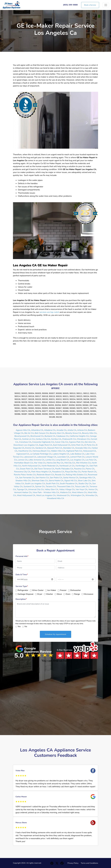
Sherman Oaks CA (40, 481)
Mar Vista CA (40, 463)
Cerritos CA (56, 439)
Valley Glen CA (51, 489)
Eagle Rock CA (46, 445)
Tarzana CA (51, 487)
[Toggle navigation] (106, 5)
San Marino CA (42, 478)
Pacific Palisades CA (64, 469)
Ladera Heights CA (61, 454)
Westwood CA (63, 495)
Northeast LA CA (67, 466)
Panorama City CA (22, 472)
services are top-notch (49, 312)
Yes (19, 626)
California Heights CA (79, 436)
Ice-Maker (52, 590)
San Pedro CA (56, 478)
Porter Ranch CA (89, 472)
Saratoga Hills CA (87, 478)
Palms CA (90, 469)
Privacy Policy (73, 863)
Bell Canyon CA (42, 433)
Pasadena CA (58, 472)
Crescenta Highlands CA (43, 442)
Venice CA (93, 489)
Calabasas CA (62, 436)
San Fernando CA (27, 478)
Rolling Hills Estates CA (76, 475)
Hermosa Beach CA (41, 451)
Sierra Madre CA (56, 481)
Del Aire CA (90, 442)
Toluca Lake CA (82, 487)
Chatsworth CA (69, 439)
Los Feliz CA (91, 460)
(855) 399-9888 (70, 5)
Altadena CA (50, 430)
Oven (68, 594)
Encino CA (30, 448)
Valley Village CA (67, 489)
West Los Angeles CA (46, 495)
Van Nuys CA (82, 489)
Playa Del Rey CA (73, 472)
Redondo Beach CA (45, 475)
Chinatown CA (83, 439)
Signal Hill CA (71, 481)
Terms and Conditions (89, 863)
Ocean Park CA (27, 469)
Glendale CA (69, 448)
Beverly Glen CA (57, 433)
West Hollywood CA (26, 495)
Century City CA (43, 439)
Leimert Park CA (77, 457)
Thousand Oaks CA (65, 487)
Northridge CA (82, 466)
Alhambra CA (37, 430)
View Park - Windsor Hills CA (46, 492)
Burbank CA (50, 436)
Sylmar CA (40, 487)
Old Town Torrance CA (44, 469)
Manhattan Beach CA (24, 463)
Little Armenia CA (37, 460)
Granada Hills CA (83, 448)
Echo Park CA (77, 445)
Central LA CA (28, 439)
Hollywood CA (89, 451)
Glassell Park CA (55, 448)
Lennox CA (23, 460)
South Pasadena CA (69, 484)
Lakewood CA (30, 457)
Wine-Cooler (38, 590)
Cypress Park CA (76, 442)
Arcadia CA (61, 430)
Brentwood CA (37, 436)
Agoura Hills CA (23, 430)
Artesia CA (82, 430)
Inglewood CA (23, 454)
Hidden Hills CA (58, 451)
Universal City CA (36, 489)
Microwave (89, 594)
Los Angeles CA (77, 460)
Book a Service (90, 5)
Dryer (40, 594)
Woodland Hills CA (56, 498)
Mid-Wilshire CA (83, 463)
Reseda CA (60, 475)
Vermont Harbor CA (23, 492)
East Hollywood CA (62, 445)
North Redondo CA (50, 466)
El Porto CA (90, 445)
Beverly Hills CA (89, 433)
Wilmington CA (77, 495)
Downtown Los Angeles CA (26, 445)
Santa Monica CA (71, 478)
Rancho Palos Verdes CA (25, 475)
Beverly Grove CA (73, 433)
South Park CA (52, 484)
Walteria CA (65, 492)
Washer (50, 594)
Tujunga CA (22, 489)
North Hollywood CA (31, 466)
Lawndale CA (63, 457)
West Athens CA (79, 492)
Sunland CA (29, 487)
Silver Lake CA (84, 481)
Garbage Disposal (26, 594)
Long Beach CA (62, 460)
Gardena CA (41, 448)
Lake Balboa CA (77, 454)
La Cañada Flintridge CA (41, 454)
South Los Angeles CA (35, 484)
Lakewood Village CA (47, 457)
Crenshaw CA (25, 442)
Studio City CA (85, 484)
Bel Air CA (29, 433)
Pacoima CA (79, 469)
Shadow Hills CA (23, 481)
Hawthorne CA (25, 451)
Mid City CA (70, 463)
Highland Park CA (74, 451)
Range (77, 594)
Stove (59, 594)
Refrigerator (23, 590)
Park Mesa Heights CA (41, 472)
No (26, 626)
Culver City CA (61, 442)
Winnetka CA (91, 495)
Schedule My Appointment (55, 634)
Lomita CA (50, 460)
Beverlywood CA (22, 436)
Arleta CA (72, 430)
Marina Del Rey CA (55, 463)
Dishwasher (76, 590)
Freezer (63, 590)
